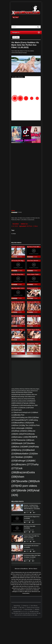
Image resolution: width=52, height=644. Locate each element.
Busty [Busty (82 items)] (19, 389)
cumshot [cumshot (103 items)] (25, 401)
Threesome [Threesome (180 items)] (23, 440)
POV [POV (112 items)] (18, 408)
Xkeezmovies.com (25, 611)
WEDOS (37, 609)
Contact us (25, 606)
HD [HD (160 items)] (19, 434)
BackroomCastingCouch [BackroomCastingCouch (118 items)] (25, 412)
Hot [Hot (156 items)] (28, 431)
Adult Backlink (28, 609)
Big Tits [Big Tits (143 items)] (27, 425)
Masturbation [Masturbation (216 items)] (25, 454)
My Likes (16, 18)
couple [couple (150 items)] (24, 428)
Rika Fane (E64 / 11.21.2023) (19, 288)
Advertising (17, 606)
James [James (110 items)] (18, 405)
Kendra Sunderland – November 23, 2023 (38, 288)
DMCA (15, 608)
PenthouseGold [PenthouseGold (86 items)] (18, 391)
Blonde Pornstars (23, 53)
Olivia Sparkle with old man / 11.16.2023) (38, 316)
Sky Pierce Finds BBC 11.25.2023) (36, 247)
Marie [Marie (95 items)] (31, 395)
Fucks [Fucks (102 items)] (18, 401)
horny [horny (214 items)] (22, 450)
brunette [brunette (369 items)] (26, 481)
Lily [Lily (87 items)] (31, 391)
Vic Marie (14, 234)
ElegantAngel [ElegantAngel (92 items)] (18, 395)
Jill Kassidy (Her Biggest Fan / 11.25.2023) (23, 261)
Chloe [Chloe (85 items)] (30, 389)
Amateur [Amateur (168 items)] (22, 437)
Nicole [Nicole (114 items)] (25, 408)
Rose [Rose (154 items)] (20, 431)
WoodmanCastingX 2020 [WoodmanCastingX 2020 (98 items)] (22, 397)
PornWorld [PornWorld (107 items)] (19, 403)
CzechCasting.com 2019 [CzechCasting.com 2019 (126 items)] (25, 417)
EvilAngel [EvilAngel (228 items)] (24, 461)
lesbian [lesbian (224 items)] (23, 457)
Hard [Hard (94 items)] (26, 395)
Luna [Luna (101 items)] (23, 399)
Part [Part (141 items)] (19, 425)
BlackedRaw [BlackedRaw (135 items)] (22, 423)
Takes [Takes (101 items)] (17, 399)
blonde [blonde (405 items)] (26, 490)
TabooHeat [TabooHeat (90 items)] (22, 392)
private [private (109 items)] (28, 403)
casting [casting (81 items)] (14, 389)
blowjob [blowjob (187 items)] (22, 443)
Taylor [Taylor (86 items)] (26, 391)
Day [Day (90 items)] (16, 392)
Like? (17, 37)
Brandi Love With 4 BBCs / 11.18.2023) (38, 302)
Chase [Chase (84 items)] (24, 389)
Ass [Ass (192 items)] (20, 447)
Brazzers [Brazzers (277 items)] (24, 464)
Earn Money (34, 606)
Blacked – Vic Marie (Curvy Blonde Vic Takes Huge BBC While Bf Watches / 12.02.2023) (32, 507)
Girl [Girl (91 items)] (28, 392)
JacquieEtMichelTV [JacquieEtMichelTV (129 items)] (24, 420)
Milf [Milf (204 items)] (29, 447)
